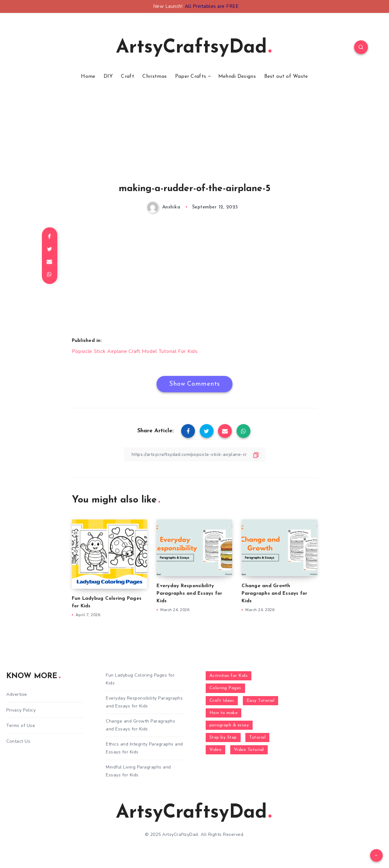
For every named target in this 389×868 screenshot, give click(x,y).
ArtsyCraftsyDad (194, 48)
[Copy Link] (195, 454)
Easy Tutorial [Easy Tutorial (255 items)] (261, 701)
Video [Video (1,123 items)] (216, 750)
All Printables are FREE (212, 6)
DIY (108, 77)
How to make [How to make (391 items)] (224, 713)
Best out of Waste (286, 77)
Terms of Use (21, 726)
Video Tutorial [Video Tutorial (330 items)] (249, 750)
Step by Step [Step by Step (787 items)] (223, 738)
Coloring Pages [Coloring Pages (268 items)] (225, 688)
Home (88, 77)
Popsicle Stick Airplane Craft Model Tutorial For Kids (135, 351)
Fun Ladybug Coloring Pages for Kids (140, 679)
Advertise (17, 694)
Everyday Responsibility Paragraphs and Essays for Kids (189, 594)
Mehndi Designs (237, 77)
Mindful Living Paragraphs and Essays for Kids (138, 771)
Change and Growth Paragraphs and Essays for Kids (274, 594)
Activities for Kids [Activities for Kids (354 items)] (229, 676)
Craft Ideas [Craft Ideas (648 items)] (222, 701)
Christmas (154, 77)
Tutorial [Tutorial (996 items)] (257, 738)
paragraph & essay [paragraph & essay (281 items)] (229, 725)
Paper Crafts (191, 77)
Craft (128, 77)
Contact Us (18, 741)
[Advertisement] (195, 139)
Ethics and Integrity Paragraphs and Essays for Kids (144, 748)
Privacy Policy (21, 710)
